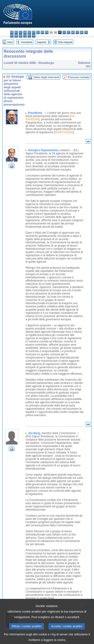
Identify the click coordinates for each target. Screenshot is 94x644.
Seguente (41, 42)
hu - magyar (73, 32)
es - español (16, 32)
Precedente (27, 42)
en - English (42, 32)
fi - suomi (29, 36)
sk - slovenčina (21, 36)
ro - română (16, 36)
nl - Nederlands (82, 32)
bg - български (12, 32)
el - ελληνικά (38, 32)
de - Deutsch (29, 32)
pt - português (12, 36)
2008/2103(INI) (64, 132)
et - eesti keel (34, 32)
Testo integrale (65, 42)
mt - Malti (77, 32)
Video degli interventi (46, 77)
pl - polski (86, 32)
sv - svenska (34, 36)
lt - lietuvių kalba (69, 32)
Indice (10, 42)
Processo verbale (78, 77)
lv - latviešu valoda (64, 32)
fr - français (47, 32)
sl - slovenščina (25, 36)
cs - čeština (21, 32)
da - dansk (25, 32)
